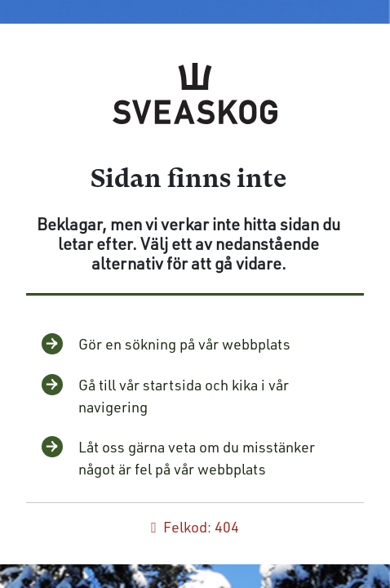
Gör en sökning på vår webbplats (184, 344)
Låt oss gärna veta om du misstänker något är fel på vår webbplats (197, 458)
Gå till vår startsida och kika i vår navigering (184, 396)
